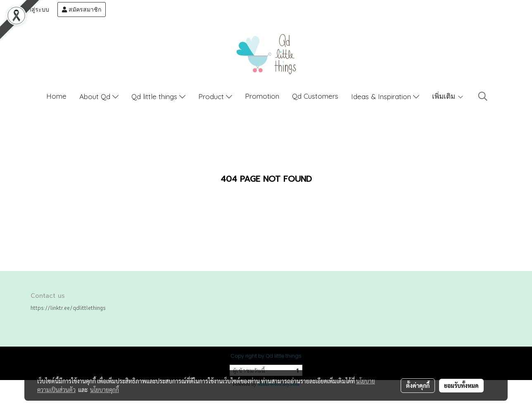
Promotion (262, 96)
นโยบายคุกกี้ (104, 390)
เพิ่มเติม (448, 96)
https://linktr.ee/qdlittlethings (68, 308)
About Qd (99, 96)
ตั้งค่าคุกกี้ (418, 385)
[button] (483, 96)
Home (56, 96)
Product (215, 96)
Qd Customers (315, 96)
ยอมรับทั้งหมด (461, 385)
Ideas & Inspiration (385, 96)
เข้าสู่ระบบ (32, 10)
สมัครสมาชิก (82, 10)
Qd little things (158, 96)
